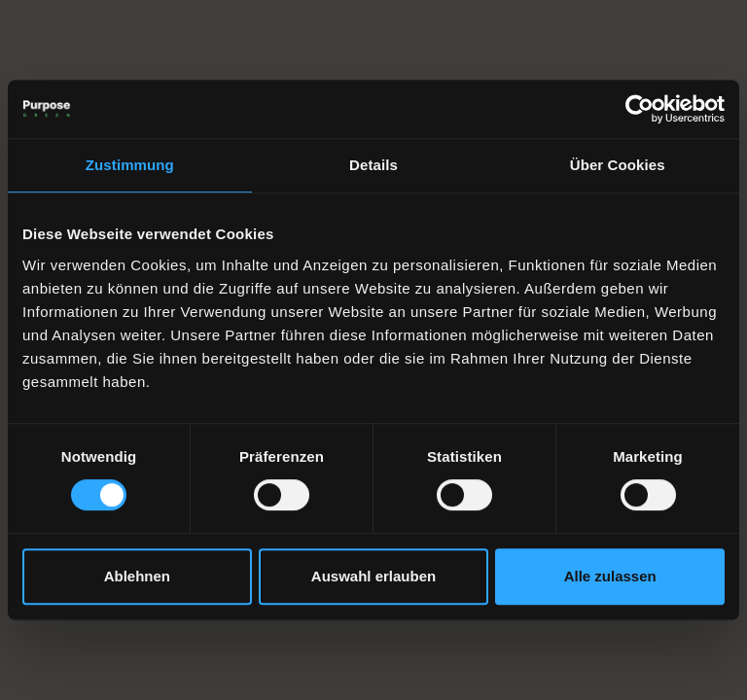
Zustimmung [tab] (130, 165)
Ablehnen (137, 576)
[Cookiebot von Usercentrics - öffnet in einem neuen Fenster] (640, 109)
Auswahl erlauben (373, 576)
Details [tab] (373, 165)
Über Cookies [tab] (618, 165)
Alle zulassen (610, 576)
